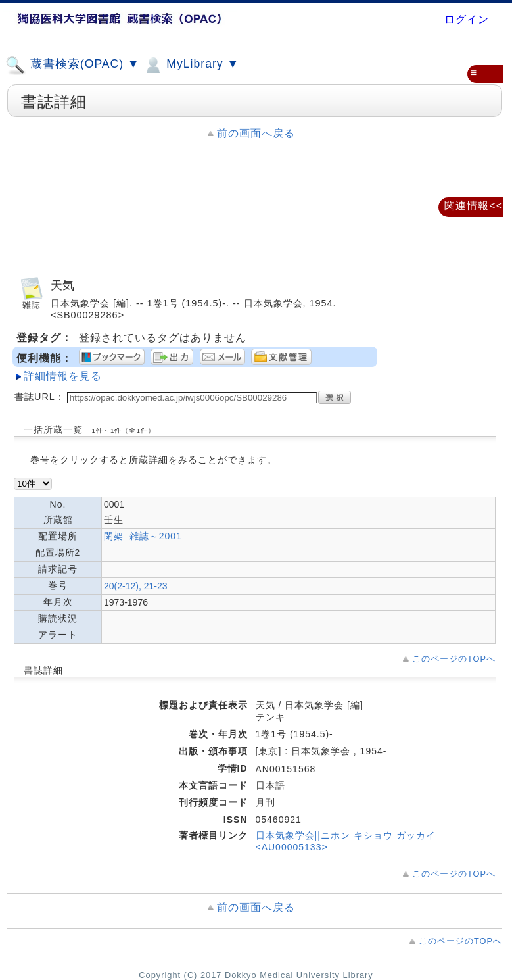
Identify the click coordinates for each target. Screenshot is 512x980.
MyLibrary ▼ (191, 65)
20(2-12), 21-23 (136, 586)
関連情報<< (474, 206)
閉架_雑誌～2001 (143, 536)
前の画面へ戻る (256, 133)
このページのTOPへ (454, 659)
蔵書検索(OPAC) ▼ (72, 65)
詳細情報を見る (63, 376)
